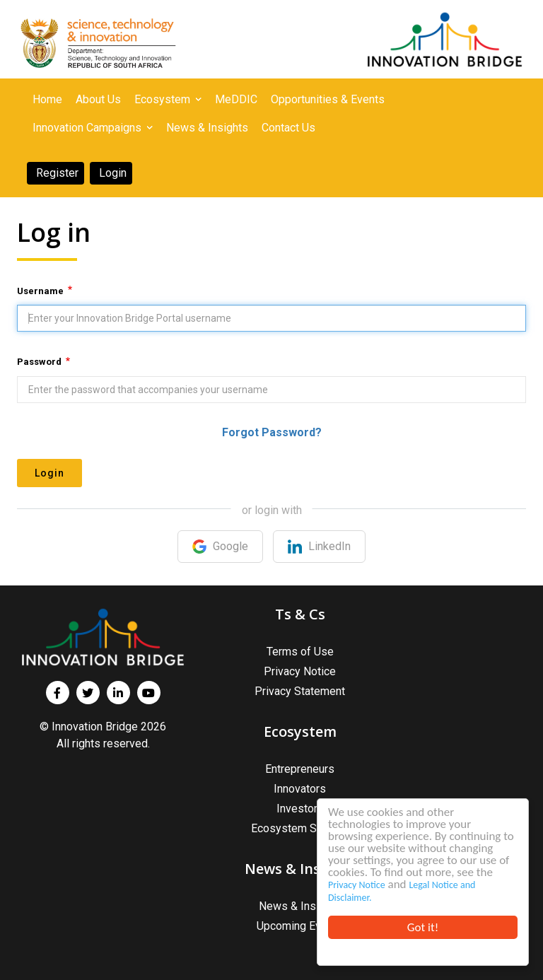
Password (39, 362)
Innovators (300, 789)
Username (40, 291)
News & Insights (300, 906)
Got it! (423, 927)
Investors (300, 809)
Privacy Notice (357, 885)
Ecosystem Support (300, 828)
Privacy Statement (300, 691)
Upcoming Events (300, 926)
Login (49, 473)
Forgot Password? (272, 432)
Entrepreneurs (300, 769)
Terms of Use (300, 652)
